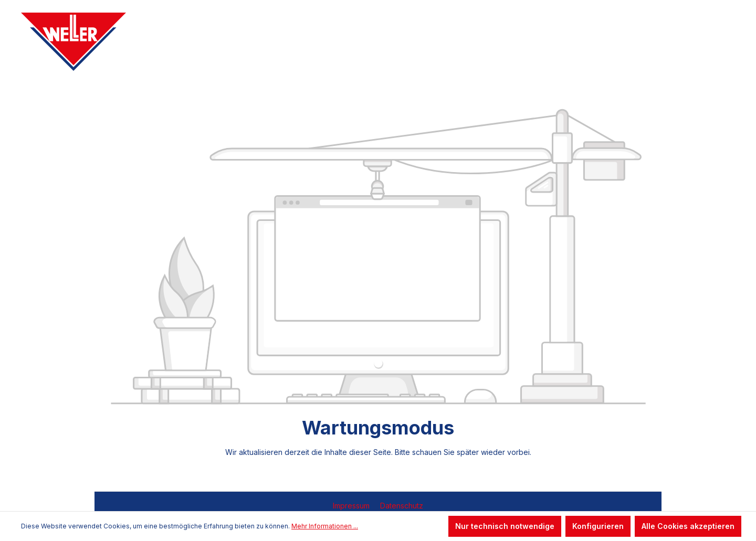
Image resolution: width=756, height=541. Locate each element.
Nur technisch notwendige (505, 526)
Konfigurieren (598, 526)
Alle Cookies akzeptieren (688, 526)
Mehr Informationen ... (325, 526)
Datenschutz (402, 506)
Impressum (352, 506)
